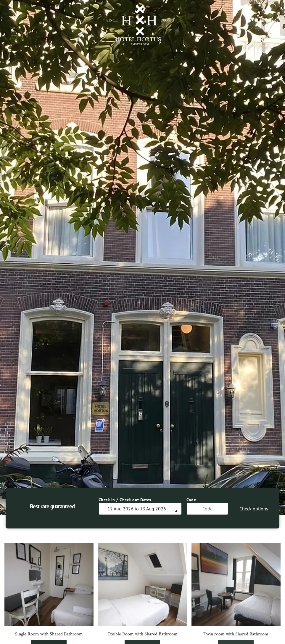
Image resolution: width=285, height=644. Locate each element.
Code (191, 500)
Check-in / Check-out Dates (125, 500)
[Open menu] (259, 25)
